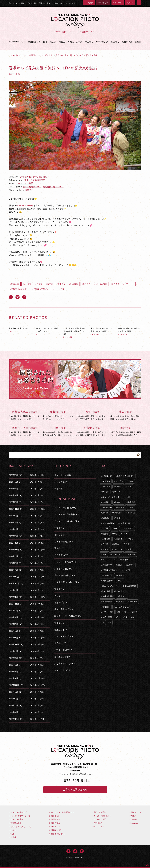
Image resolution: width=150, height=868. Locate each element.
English (12, 830)
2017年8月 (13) (37, 692)
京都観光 (62, 284)
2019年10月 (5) (37, 604)
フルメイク (130, 555)
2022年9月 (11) (15, 516)
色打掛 (127, 544)
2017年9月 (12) (15, 692)
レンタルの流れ (16, 819)
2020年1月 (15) (15, 597)
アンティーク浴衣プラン (66, 562)
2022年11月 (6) (15, 509)
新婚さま (106, 486)
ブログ (130, 3)
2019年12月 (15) (38, 597)
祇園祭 (134, 612)
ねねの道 (127, 570)
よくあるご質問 (99, 819)
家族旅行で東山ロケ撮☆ (19, 330)
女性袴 (125, 534)
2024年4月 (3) (36, 489)
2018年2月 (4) (36, 672)
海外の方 (87, 284)
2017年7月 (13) (15, 699)
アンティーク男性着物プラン (68, 514)
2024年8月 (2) (15, 482)
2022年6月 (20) (37, 523)
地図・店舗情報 (99, 812)
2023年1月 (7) (36, 502)
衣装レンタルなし (63, 670)
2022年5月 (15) (15, 529)
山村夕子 (29, 190)
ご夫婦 (39, 284)
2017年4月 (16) (15, 705)
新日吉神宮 (107, 602)
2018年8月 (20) (37, 651)
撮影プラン (55, 816)
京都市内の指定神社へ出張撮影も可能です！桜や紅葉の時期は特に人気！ (126, 431)
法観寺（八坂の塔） (20, 289)
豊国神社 (123, 596)
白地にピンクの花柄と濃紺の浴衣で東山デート (47, 331)
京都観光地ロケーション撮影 (34, 177)
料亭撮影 (59, 489)
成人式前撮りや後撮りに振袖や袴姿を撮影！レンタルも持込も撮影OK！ (126, 415)
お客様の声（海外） (126, 476)
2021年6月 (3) (15, 563)
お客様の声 (107, 476)
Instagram (133, 823)
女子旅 (105, 492)
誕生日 (105, 513)
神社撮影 (106, 607)
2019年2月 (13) (37, 631)
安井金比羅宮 (108, 596)
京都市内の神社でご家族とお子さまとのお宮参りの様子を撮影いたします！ (92, 431)
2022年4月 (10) (37, 529)
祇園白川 (121, 575)
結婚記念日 (107, 508)
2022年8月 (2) (36, 516)
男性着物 (116, 284)
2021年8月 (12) (15, 556)
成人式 (53, 42)
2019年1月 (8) (15, 638)
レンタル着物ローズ (18, 812)
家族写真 (15, 284)
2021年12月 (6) (37, 543)
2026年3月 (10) (15, 475)
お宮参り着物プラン (64, 650)
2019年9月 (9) (15, 611)
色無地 (105, 534)
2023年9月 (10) (15, 495)
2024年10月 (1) (37, 475)
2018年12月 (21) (38, 638)
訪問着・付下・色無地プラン (68, 616)
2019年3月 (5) (15, 631)
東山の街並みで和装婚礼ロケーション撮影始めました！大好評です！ (58, 415)
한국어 (12, 837)
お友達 (50, 284)
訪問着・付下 (127, 528)
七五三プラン (61, 630)
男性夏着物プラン (63, 555)
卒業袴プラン (61, 603)
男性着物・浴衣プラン (53, 187)
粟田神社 (121, 602)
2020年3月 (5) (15, 590)
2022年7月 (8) (15, 523)
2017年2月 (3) (15, 712)
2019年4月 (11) (37, 624)
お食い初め (127, 42)
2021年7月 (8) (36, 556)
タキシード (118, 549)
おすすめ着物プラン (32, 187)
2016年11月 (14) (37, 719)
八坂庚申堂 (107, 565)
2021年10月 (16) (38, 550)
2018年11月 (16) (16, 644)
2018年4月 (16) (37, 665)
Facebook (133, 819)
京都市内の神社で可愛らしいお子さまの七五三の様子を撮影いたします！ (92, 415)
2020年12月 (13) (16, 577)
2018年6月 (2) (36, 658)
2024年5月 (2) (15, 489)
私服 (104, 555)
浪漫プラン (60, 528)
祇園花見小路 (108, 581)
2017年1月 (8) (36, 712)
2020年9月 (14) (37, 584)
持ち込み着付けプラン (65, 664)
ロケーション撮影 (25, 183)
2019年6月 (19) (37, 617)
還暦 (131, 508)
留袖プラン (60, 623)
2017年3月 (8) (36, 705)
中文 (11, 834)
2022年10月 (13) (38, 509)
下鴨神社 (133, 602)
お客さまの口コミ (57, 834)
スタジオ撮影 (61, 482)
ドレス (105, 549)
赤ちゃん (117, 492)
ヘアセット (129, 284)
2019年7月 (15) (15, 617)
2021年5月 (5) (36, 563)
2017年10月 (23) (38, 685)
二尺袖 (105, 528)
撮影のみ (106, 518)
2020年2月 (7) (36, 590)
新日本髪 (125, 560)
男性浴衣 (119, 539)
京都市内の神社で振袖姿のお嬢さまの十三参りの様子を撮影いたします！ (58, 431)
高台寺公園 (107, 575)
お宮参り (115, 42)
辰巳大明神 (120, 591)
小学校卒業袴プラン (64, 609)
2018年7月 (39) (15, 658)
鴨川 (121, 581)
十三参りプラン (62, 643)
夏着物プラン (61, 548)
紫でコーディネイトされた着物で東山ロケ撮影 (102, 331)
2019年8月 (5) (36, 611)
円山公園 (106, 591)
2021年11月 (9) (15, 550)
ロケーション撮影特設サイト (62, 812)
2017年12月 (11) (37, 678)
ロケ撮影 (89, 3)
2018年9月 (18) (15, 651)
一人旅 (128, 497)
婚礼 (45, 42)
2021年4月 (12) (15, 570)
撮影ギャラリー (57, 830)
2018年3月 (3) (15, 672)
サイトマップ (98, 827)
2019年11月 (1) (15, 604)
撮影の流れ (55, 823)
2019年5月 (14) (15, 624)
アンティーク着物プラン (66, 508)
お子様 (118, 486)
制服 (129, 549)
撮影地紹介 (55, 819)
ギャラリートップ (17, 42)
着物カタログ (135, 812)
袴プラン (59, 596)
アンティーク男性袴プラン (67, 521)
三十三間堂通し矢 (123, 607)
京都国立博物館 (129, 586)
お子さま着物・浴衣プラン (67, 582)
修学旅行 (119, 502)
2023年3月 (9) (15, 502)
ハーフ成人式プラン (64, 636)
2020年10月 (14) (16, 584)
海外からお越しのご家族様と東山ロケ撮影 (129, 331)
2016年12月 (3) (15, 719)
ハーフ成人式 (102, 42)
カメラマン (55, 827)
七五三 (62, 42)
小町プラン (60, 535)
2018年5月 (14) (15, 665)
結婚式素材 (118, 513)
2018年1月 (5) (15, 678)
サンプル (119, 518)
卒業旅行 (131, 502)
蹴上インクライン (110, 586)
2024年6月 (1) (36, 482)
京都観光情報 (15, 823)
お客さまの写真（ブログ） (20, 827)
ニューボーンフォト (111, 497)
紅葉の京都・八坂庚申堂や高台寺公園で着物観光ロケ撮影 (74, 333)
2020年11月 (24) (37, 577)
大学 (104, 612)
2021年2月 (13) (37, 570)
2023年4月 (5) (36, 495)
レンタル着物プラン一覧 (20, 816)
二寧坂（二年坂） (41, 289)
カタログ (118, 3)
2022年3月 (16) (15, 536)
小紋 (115, 534)
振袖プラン (60, 589)
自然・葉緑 (107, 617)
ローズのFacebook (25, 206)
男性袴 (130, 539)
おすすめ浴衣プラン (64, 569)
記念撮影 (74, 284)
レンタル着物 (101, 284)
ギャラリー (103, 3)
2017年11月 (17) (16, 685)
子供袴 (105, 544)
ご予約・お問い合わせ (75, 790)
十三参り (89, 42)
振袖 (115, 528)
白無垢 (116, 544)
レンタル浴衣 (125, 523)
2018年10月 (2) (37, 644)
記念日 (138, 42)
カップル (28, 284)
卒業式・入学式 (75, 42)
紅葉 (63, 289)
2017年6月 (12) (37, 699)
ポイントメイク (109, 560)
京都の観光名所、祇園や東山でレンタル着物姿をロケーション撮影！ (24, 415)
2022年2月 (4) (36, 536)
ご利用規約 (97, 823)
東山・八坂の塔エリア (35, 180)
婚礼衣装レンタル (63, 657)
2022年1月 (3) (15, 543)
